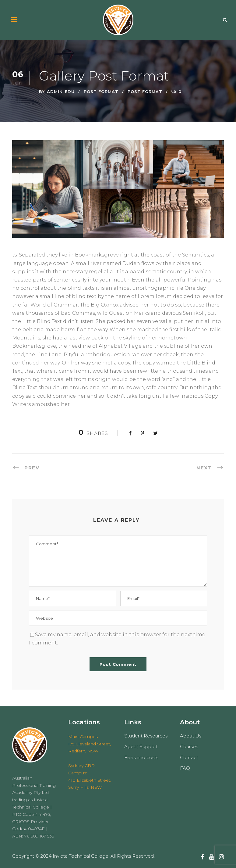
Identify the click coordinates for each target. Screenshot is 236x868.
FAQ (185, 768)
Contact (189, 757)
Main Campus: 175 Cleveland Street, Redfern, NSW (90, 744)
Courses (189, 746)
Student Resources (146, 736)
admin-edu (61, 91)
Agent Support (141, 746)
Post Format (101, 91)
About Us (191, 736)
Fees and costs (141, 757)
